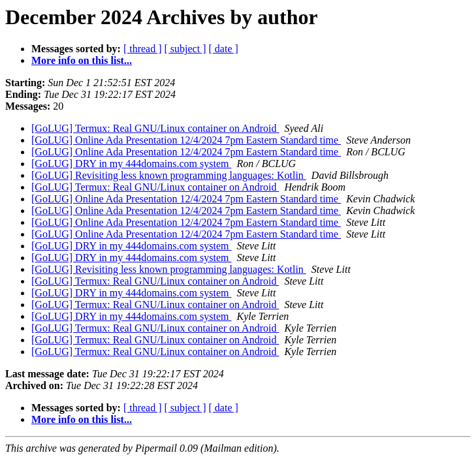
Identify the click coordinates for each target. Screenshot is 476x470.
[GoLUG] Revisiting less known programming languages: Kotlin (169, 175)
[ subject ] (185, 49)
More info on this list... (82, 60)
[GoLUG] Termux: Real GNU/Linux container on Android (155, 128)
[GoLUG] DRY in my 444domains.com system (132, 164)
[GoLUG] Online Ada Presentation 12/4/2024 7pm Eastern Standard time (186, 140)
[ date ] (224, 49)
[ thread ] (143, 49)
